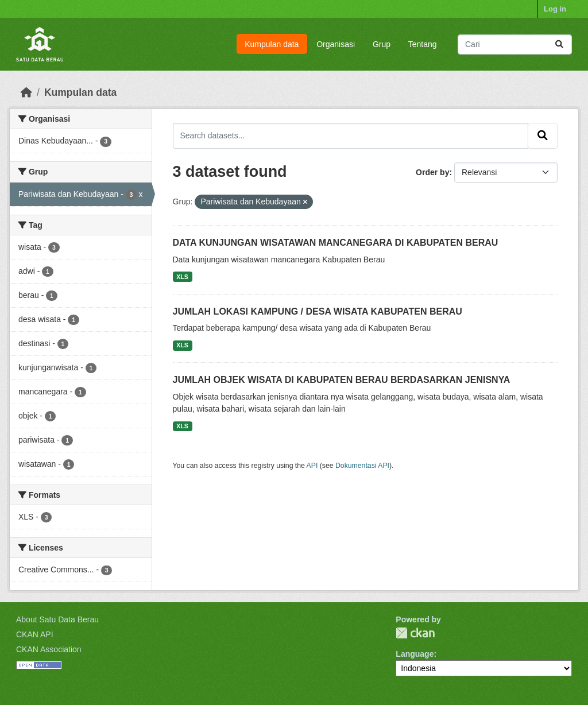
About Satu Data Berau (57, 619)
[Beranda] (26, 92)
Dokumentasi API (362, 466)
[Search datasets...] (515, 44)
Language (415, 654)
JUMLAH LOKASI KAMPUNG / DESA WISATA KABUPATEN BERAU (318, 311)
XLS (182, 277)
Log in (555, 9)
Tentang (423, 44)
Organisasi (336, 44)
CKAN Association (49, 649)
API (312, 466)
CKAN (415, 633)
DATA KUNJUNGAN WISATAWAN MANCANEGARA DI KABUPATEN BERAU (336, 243)
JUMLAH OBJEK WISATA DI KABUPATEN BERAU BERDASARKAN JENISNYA (342, 380)
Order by (432, 172)
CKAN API (35, 634)
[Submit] (559, 44)
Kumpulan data (272, 44)
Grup (382, 44)
